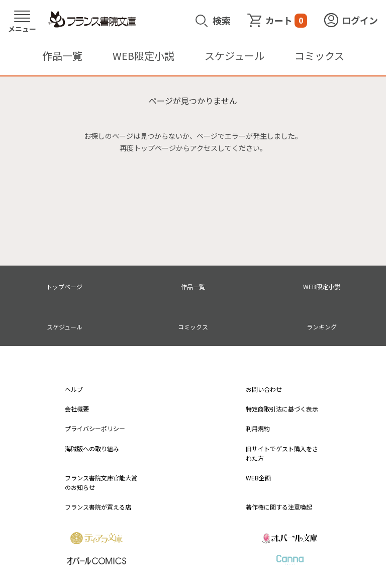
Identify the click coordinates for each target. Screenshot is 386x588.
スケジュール (234, 56)
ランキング (322, 327)
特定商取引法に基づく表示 (282, 409)
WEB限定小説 (143, 56)
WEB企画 (258, 478)
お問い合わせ (264, 389)
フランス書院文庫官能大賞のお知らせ (101, 482)
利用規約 (258, 428)
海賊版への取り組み (92, 448)
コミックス (319, 56)
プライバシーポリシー (95, 428)
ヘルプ (74, 389)
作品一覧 (62, 56)
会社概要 (77, 409)
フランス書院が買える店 (98, 507)
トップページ (64, 286)
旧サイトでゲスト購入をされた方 (282, 453)
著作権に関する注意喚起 (279, 507)
